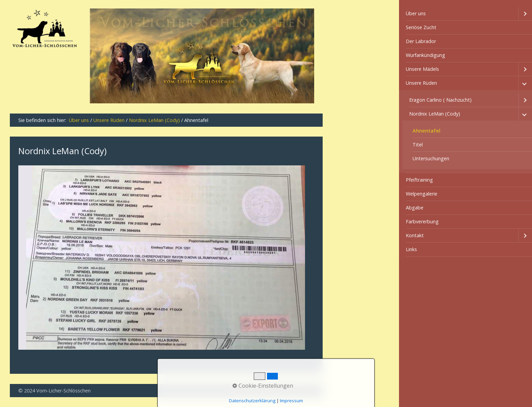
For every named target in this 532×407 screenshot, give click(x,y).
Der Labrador (421, 41)
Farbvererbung (422, 221)
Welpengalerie (422, 194)
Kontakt (415, 235)
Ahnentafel (426, 131)
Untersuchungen (431, 158)
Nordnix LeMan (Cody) (435, 114)
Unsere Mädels (422, 69)
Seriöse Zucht (421, 27)
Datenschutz (270, 391)
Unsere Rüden (421, 83)
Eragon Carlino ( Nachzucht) (440, 100)
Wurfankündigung (425, 55)
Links (411, 249)
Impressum (302, 391)
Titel (418, 145)
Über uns (416, 13)
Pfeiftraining (419, 180)
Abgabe (415, 208)
